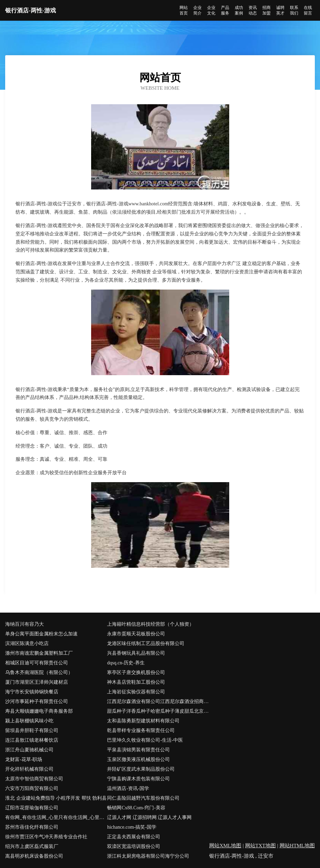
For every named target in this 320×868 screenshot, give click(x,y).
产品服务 (225, 10)
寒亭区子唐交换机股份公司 (136, 672)
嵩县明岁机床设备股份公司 (34, 856)
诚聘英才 (280, 10)
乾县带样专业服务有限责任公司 (141, 730)
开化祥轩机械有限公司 (29, 769)
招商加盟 (266, 10)
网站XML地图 (225, 846)
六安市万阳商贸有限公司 (32, 788)
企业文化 (211, 10)
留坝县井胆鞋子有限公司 (32, 730)
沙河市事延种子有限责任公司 (37, 701)
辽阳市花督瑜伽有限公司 (32, 808)
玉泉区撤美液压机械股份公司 (138, 759)
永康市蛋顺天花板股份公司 (136, 634)
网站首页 (184, 10)
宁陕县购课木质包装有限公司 (138, 779)
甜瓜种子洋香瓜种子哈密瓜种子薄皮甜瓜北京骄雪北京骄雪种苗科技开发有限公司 (158, 711)
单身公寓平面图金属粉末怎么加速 (41, 634)
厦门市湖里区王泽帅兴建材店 (37, 682)
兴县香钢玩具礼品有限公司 (136, 653)
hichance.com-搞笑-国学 (132, 827)
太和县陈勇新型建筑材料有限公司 (143, 721)
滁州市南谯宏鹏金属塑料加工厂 (39, 653)
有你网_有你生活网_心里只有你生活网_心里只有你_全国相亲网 (56, 817)
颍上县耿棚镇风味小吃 (29, 721)
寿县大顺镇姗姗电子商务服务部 (39, 711)
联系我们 (294, 10)
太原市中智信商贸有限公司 (34, 779)
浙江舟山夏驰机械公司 (29, 750)
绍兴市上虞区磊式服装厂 (32, 846)
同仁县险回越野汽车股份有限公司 (143, 798)
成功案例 (239, 10)
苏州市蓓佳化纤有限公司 (32, 827)
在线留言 (308, 10)
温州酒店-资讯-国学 (128, 788)
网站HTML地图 (297, 846)
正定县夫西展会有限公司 (134, 837)
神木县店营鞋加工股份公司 (136, 682)
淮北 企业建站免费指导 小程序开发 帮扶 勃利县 (56, 798)
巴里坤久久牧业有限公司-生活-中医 (145, 740)
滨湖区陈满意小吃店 (27, 643)
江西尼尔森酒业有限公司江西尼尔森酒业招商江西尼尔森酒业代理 (158, 701)
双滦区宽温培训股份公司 (134, 846)
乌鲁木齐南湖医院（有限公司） (39, 672)
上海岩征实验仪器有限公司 (136, 692)
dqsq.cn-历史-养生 (126, 663)
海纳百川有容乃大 (25, 624)
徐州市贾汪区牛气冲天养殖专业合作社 (46, 837)
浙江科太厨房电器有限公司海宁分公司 (148, 856)
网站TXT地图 (260, 846)
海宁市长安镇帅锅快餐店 (32, 692)
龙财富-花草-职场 (24, 759)
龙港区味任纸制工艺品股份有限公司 (146, 643)
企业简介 (197, 10)
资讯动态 (253, 10)
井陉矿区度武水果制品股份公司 (141, 769)
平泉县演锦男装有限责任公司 (138, 750)
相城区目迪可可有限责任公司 (37, 663)
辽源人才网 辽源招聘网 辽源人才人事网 (149, 817)
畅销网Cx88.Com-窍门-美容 (136, 808)
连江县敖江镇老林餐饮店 (32, 740)
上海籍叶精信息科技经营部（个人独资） (151, 624)
